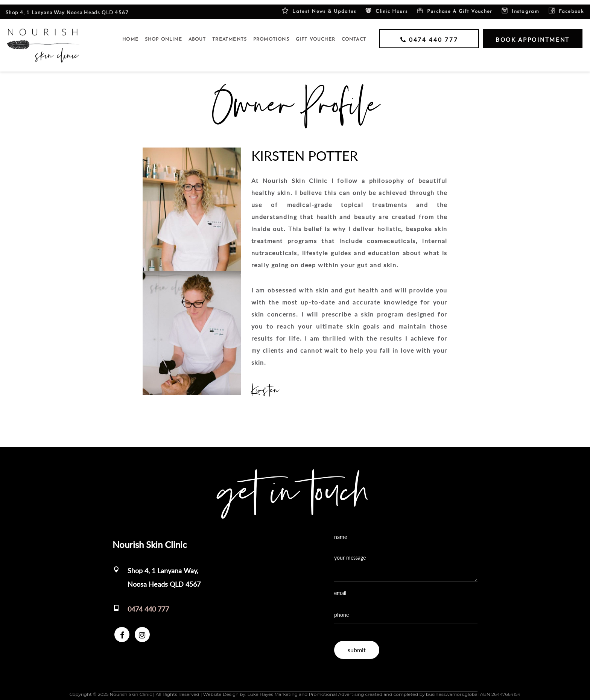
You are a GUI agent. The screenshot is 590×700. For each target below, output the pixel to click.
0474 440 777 (148, 604)
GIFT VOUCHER (316, 35)
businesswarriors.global (452, 690)
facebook (566, 6)
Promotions (271, 35)
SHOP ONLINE (163, 35)
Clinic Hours (386, 6)
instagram (520, 6)
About (197, 35)
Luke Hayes (260, 690)
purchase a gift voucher (455, 6)
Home (130, 35)
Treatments (230, 35)
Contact (354, 35)
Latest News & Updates (319, 6)
